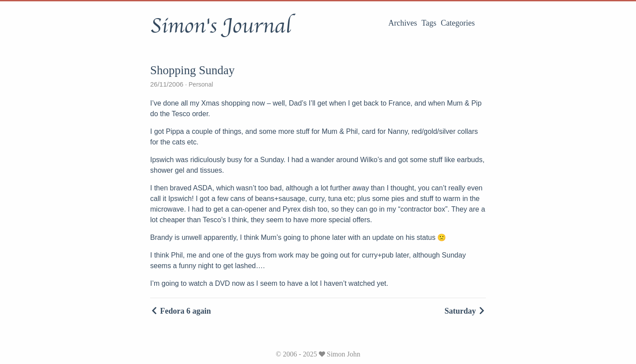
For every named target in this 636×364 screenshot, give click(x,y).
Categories (458, 23)
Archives (403, 23)
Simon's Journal (221, 26)
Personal (200, 84)
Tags (429, 23)
